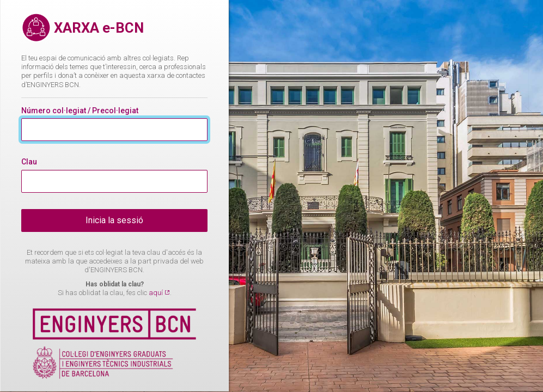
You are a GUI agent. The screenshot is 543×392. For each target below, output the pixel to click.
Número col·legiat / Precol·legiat (80, 111)
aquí (157, 293)
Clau (29, 162)
